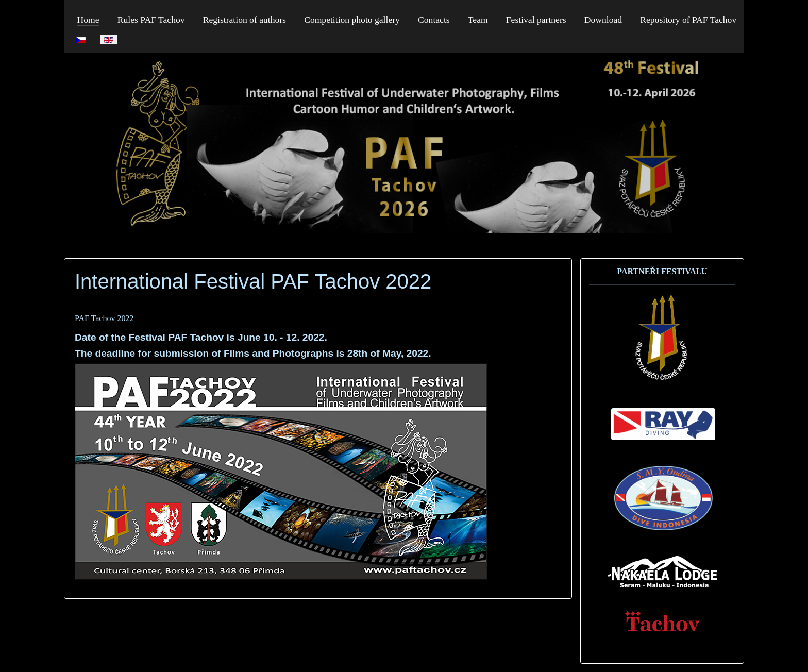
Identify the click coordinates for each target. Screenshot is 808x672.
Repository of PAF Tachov (688, 20)
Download (603, 20)
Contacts (434, 20)
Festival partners (536, 20)
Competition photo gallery (352, 20)
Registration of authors (245, 20)
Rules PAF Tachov (151, 20)
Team (478, 20)
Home (88, 20)
